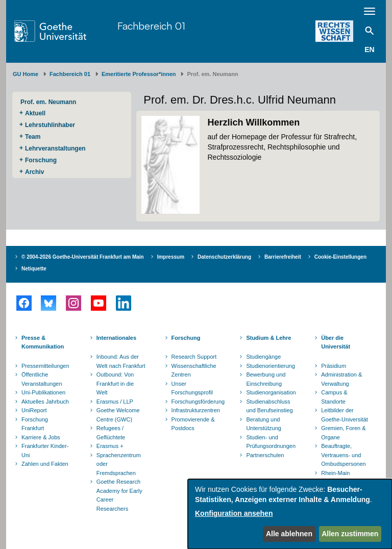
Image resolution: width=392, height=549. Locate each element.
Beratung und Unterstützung (263, 424)
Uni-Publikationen (43, 392)
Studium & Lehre (268, 338)
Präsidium (334, 366)
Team (33, 137)
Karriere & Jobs (41, 437)
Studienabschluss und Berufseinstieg (269, 406)
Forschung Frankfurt (35, 424)
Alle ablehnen (289, 534)
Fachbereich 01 (151, 26)
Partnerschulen (265, 455)
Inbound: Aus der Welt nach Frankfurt (121, 361)
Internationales (116, 338)
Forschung (41, 160)
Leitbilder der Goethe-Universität (345, 415)
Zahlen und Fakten (45, 464)
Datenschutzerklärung (224, 257)
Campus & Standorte (334, 397)
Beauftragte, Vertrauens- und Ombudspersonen (343, 455)
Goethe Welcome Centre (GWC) (118, 415)
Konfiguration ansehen (234, 513)
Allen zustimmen (350, 534)
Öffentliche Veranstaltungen (42, 379)
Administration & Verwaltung (341, 379)
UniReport (34, 410)
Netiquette (34, 269)
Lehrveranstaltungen (55, 148)
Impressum (171, 257)
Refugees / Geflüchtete (111, 433)
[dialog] (290, 514)
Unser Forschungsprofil (192, 388)
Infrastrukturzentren (196, 410)
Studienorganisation (271, 392)
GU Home (26, 74)
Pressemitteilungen (45, 366)
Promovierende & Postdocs (193, 424)
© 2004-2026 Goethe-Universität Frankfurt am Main (83, 257)
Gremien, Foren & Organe (343, 433)
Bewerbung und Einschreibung (266, 379)
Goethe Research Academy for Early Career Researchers (119, 495)
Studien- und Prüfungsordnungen (271, 442)
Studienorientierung (270, 366)
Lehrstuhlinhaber (50, 125)
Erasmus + (110, 446)
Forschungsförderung (197, 402)
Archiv (34, 172)
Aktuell (35, 113)
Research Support (194, 357)
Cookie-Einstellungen (340, 257)
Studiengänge (263, 357)
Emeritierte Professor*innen (139, 74)
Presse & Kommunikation (43, 342)
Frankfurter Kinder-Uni (45, 451)
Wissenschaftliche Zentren (194, 370)
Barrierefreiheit (283, 257)
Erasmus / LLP (115, 402)
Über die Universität (336, 342)
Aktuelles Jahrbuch (45, 402)
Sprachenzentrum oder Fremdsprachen (119, 464)
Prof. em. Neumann (48, 102)
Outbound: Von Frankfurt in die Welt (115, 383)
